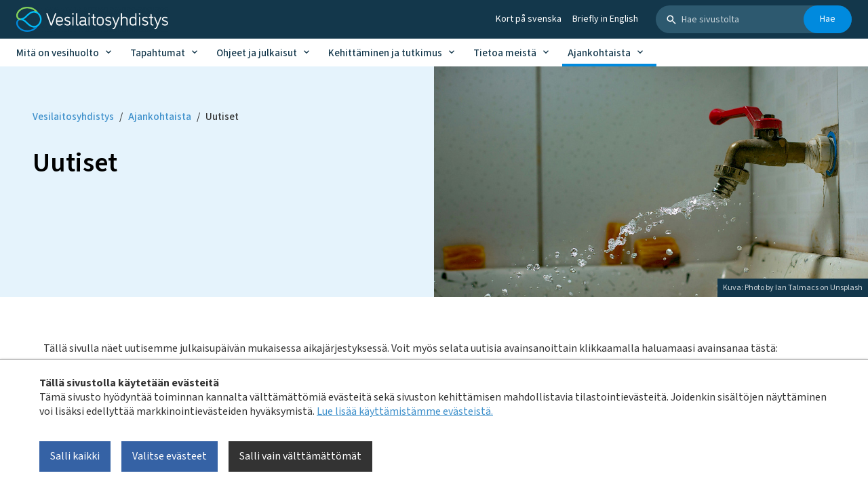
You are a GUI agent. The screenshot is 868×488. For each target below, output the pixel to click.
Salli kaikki (75, 456)
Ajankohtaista (599, 53)
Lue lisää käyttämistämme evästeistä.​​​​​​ (405, 411)
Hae (828, 19)
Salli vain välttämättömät (300, 456)
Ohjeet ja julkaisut (257, 53)
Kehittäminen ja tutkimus (385, 53)
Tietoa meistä (505, 53)
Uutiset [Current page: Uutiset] (222, 117)
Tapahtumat (158, 53)
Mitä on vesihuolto (58, 53)
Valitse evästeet (170, 456)
